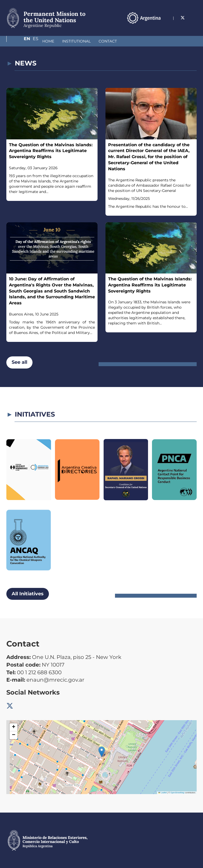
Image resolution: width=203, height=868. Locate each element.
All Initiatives (28, 594)
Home (20, 41)
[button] (102, 752)
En (183, 25)
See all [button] (19, 362)
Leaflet (163, 793)
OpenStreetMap (177, 793)
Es (194, 25)
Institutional (48, 41)
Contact (80, 41)
